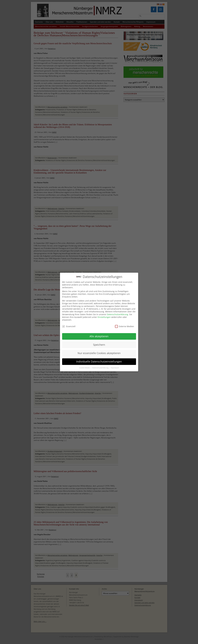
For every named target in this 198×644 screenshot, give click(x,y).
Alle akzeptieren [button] (99, 333)
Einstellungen (104, 314)
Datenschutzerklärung (117, 312)
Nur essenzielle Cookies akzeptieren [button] (99, 350)
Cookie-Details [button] (85, 365)
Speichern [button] (99, 342)
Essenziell (69, 323)
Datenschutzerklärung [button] (100, 365)
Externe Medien (125, 323)
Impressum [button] (115, 365)
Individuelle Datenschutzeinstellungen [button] (99, 359)
